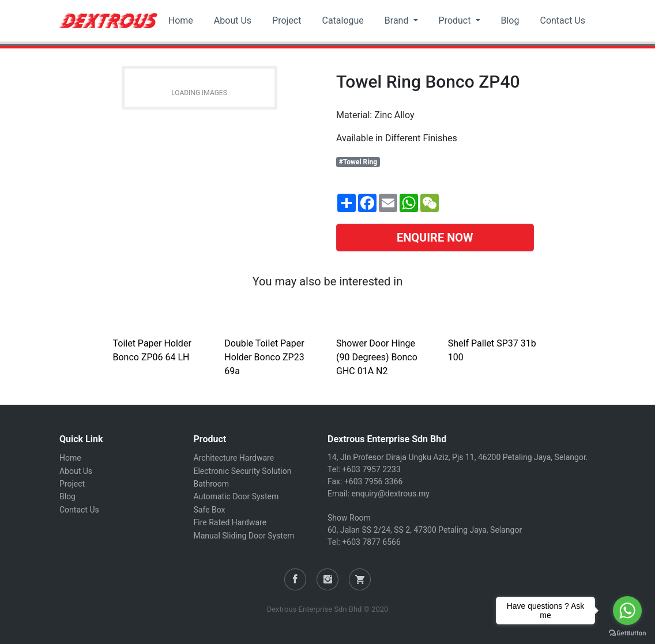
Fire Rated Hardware (230, 522)
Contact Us (562, 20)
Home (181, 20)
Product (456, 20)
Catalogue (342, 20)
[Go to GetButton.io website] (627, 632)
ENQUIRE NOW (435, 238)
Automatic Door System (236, 496)
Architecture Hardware (234, 458)
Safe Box (210, 510)
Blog (510, 20)
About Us (233, 20)
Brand (398, 20)
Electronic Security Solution (243, 471)
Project (287, 20)
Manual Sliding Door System (244, 536)
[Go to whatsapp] (627, 611)
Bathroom (211, 484)
